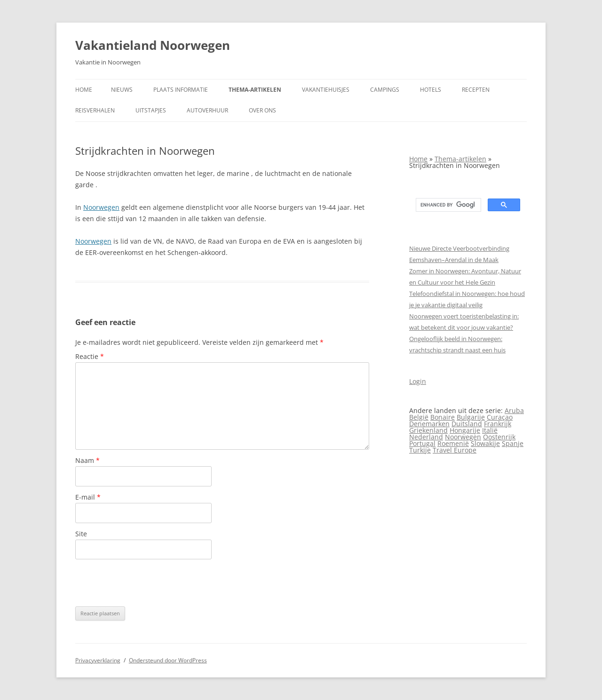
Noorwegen (101, 207)
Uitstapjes (151, 110)
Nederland (426, 437)
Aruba (514, 410)
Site (81, 534)
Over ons (262, 110)
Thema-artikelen (255, 90)
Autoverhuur (207, 110)
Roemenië (453, 443)
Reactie (90, 356)
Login (418, 381)
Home (84, 90)
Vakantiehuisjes (326, 90)
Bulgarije (471, 417)
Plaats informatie (181, 90)
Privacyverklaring (98, 660)
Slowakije (485, 443)
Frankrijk (498, 424)
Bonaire (443, 417)
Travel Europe (455, 450)
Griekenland (428, 430)
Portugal (422, 443)
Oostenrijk (499, 437)
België (419, 417)
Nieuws (122, 90)
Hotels (431, 90)
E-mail (88, 497)
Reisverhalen (95, 110)
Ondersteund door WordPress (168, 660)
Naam (87, 460)
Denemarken (429, 424)
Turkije (420, 450)
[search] (448, 205)
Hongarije (465, 430)
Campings (385, 90)
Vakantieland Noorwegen (153, 45)
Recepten (476, 90)
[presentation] (147, 583)
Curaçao (500, 417)
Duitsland (467, 424)
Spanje (513, 443)
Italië (490, 430)
